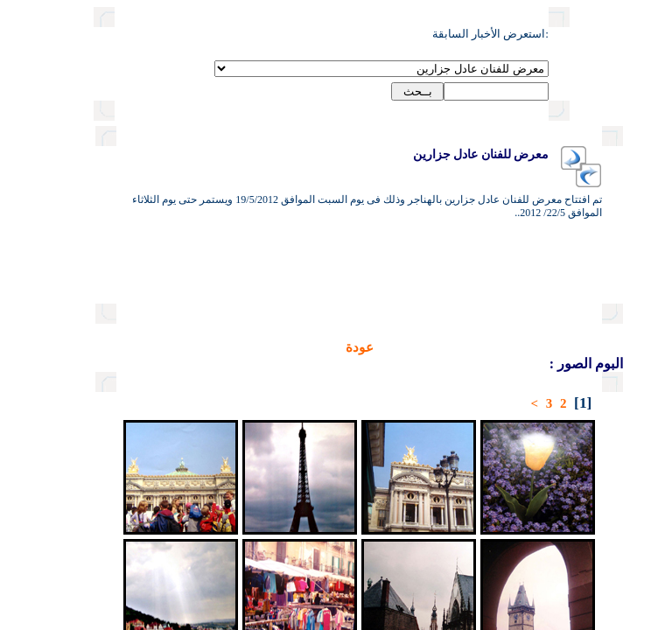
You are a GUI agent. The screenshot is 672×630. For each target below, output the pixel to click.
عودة (299, 347)
